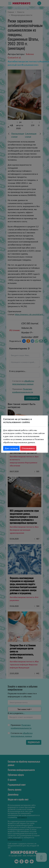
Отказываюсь (28, 448)
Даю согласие (11, 448)
